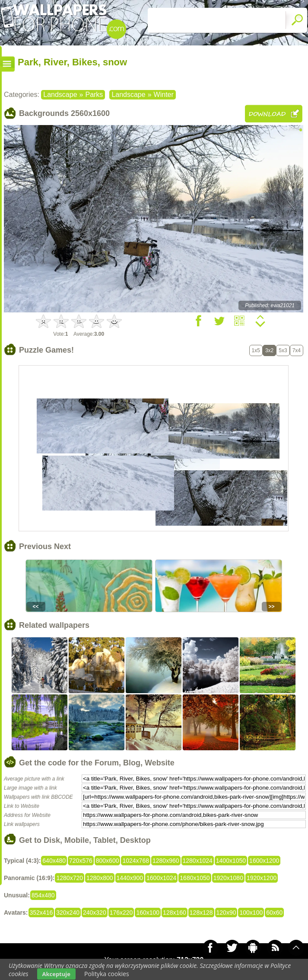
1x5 (256, 350)
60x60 (274, 913)
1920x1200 (262, 878)
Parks (94, 95)
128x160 (175, 913)
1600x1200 (264, 861)
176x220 (121, 913)
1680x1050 (195, 878)
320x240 (68, 913)
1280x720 (70, 878)
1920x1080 (228, 878)
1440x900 (130, 878)
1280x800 (100, 878)
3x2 (269, 350)
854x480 (43, 895)
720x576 (81, 861)
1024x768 (136, 861)
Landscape (60, 95)
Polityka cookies (107, 974)
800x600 (108, 861)
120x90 (226, 913)
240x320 (95, 913)
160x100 (148, 913)
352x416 (41, 913)
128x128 (201, 913)
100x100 (251, 913)
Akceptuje (56, 974)
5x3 (283, 350)
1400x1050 (231, 861)
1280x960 (166, 861)
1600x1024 (161, 878)
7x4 (297, 350)
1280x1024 (198, 861)
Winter (164, 95)
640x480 (54, 861)
